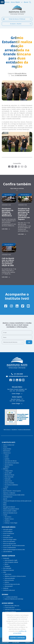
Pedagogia (7, 566)
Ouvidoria (14, 430)
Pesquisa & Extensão (8, 570)
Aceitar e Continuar (17, 638)
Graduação (6, 558)
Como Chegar (16, 394)
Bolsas (5, 505)
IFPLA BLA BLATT (9, 586)
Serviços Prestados (9, 483)
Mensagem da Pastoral (9, 507)
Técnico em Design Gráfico (10, 540)
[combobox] (13, 342)
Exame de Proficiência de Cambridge (14, 599)
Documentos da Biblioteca (11, 485)
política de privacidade (20, 632)
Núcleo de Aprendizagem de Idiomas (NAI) (14, 550)
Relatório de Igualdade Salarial (11, 509)
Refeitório (7, 467)
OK (29, 342)
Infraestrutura (8, 481)
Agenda (5, 499)
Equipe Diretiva (7, 449)
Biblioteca (6, 469)
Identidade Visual (8, 497)
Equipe (6, 487)
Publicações (8, 479)
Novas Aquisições (9, 477)
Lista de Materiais (8, 552)
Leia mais (5, 229)
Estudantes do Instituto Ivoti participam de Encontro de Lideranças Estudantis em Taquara (24, 214)
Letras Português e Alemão (11, 562)
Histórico (7, 582)
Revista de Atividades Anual (10, 513)
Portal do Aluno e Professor (17, 19)
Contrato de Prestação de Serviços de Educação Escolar (17, 501)
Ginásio (6, 457)
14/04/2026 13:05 (22, 205)
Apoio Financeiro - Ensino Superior (12, 491)
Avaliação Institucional (9, 590)
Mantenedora (7, 451)
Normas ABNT (8, 473)
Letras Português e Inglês (11, 560)
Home (7, 2)
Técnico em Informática (9, 541)
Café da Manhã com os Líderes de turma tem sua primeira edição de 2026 (8, 262)
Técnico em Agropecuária (10, 544)
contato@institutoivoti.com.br (17, 376)
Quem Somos (8, 574)
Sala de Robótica (9, 465)
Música (6, 564)
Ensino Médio (7, 536)
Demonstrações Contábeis (10, 511)
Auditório (7, 459)
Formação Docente (8, 538)
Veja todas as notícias (17, 189)
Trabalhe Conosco (9, 519)
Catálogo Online (9, 471)
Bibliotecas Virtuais (9, 475)
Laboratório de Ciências (11, 461)
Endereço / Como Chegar (11, 523)
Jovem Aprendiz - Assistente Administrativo (14, 546)
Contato (5, 515)
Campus (7, 455)
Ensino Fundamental (9, 533)
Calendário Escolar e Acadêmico (13, 610)
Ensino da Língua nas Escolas (12, 584)
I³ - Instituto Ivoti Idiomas (11, 597)
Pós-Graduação (7, 568)
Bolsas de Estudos (9, 580)
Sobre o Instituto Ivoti (9, 445)
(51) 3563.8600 (17, 374)
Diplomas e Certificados (9, 493)
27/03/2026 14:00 (6, 255)
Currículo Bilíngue (8, 532)
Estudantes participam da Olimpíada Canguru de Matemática (8, 212)
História (5, 447)
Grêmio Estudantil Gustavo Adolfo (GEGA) (14, 495)
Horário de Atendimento (24, 430)
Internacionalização (10, 578)
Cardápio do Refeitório (10, 612)
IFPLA (5, 572)
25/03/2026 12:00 (6, 205)
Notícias (5, 489)
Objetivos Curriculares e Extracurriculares (15, 576)
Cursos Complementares (9, 547)
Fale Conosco (7, 430)
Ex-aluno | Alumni (21, 24)
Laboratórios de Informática (12, 463)
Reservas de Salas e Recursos (12, 606)
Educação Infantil (8, 530)
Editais (5, 503)
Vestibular (6, 588)
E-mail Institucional (9, 608)
